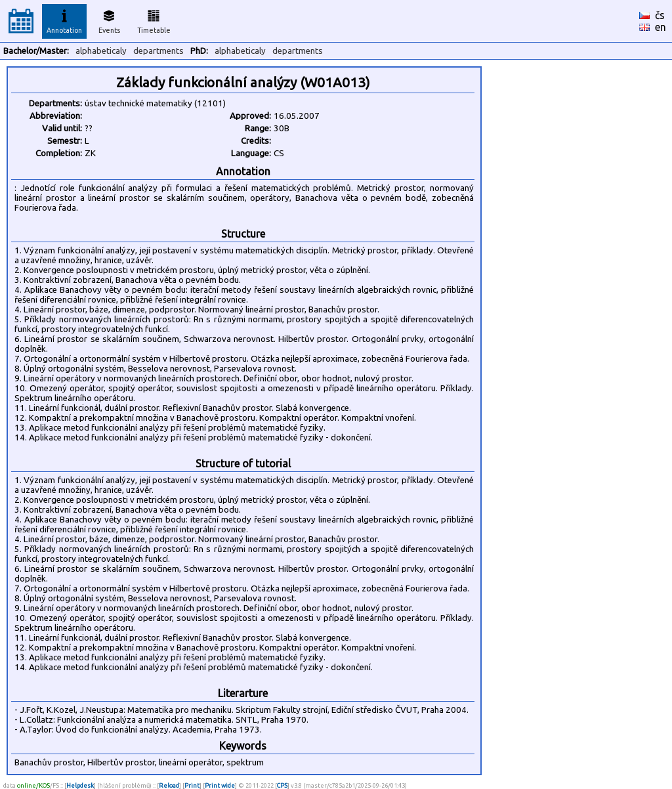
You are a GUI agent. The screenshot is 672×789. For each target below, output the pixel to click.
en (661, 27)
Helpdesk (80, 785)
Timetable (154, 20)
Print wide (220, 785)
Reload (169, 785)
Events (109, 20)
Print (192, 785)
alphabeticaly (101, 51)
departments (158, 51)
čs (660, 15)
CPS (282, 785)
